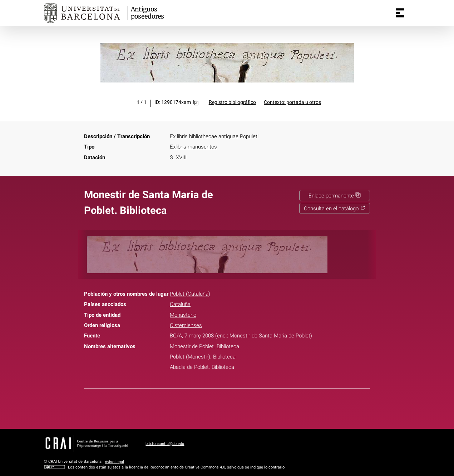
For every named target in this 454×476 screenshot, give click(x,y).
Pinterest (240, 407)
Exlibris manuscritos (193, 147)
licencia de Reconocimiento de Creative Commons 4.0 (177, 467)
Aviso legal (114, 462)
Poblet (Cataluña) (190, 294)
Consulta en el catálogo (335, 209)
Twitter (223, 407)
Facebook (206, 407)
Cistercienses (186, 325)
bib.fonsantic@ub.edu (165, 444)
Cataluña (180, 304)
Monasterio (183, 315)
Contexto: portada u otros (292, 102)
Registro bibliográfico (232, 102)
